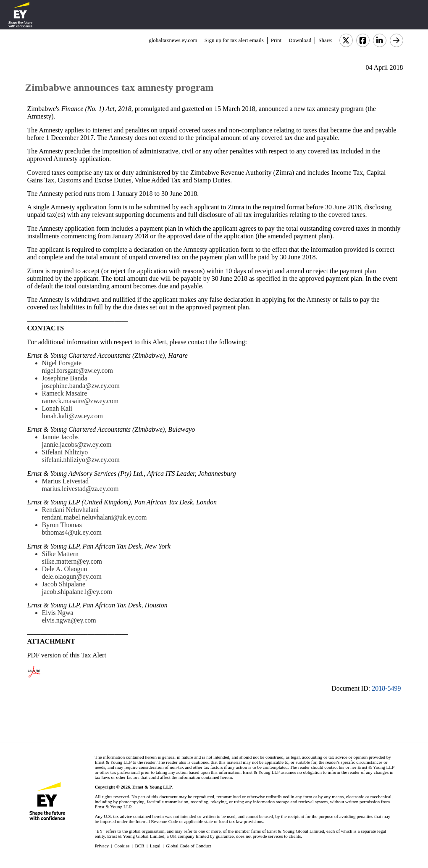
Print (276, 40)
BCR (140, 846)
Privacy (102, 846)
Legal (155, 846)
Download (300, 40)
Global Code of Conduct (189, 846)
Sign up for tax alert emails (234, 40)
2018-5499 (386, 688)
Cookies (122, 846)
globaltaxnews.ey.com (173, 40)
